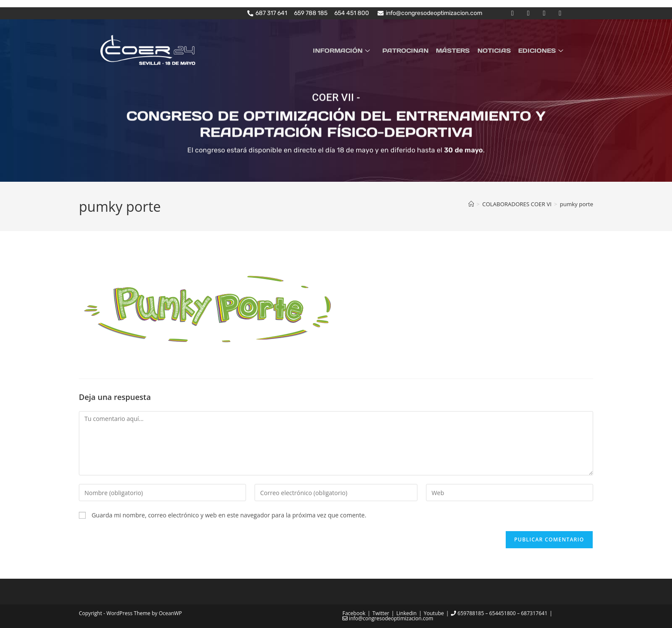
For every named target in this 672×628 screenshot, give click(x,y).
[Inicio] (471, 204)
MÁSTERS (457, 50)
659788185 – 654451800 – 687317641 (499, 613)
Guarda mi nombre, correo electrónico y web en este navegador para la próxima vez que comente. (229, 515)
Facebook (354, 613)
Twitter (381, 613)
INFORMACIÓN (349, 50)
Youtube (434, 613)
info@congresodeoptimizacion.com (388, 618)
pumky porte (576, 204)
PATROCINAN (411, 50)
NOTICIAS (496, 50)
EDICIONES (543, 50)
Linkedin (406, 613)
